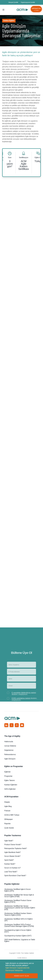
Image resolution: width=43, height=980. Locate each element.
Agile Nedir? (9, 841)
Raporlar (8, 824)
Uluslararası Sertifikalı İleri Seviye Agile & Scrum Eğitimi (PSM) (19, 896)
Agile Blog (8, 806)
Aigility (12, 736)
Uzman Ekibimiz (10, 746)
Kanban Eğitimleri (11, 785)
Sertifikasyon (24, 158)
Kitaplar (7, 802)
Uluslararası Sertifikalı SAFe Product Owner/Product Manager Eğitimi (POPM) (19, 925)
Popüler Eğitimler (12, 884)
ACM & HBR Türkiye (12, 815)
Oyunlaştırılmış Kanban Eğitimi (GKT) (18, 936)
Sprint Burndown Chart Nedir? (15, 876)
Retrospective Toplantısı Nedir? (16, 848)
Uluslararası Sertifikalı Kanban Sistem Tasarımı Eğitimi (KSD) (18, 914)
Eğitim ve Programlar (14, 766)
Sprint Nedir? (9, 860)
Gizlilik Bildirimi (22, 958)
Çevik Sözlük (9, 828)
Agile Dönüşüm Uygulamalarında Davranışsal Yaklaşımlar (22, 10)
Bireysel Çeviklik (13, 2)
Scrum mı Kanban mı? (13, 868)
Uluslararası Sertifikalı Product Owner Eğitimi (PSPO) (18, 901)
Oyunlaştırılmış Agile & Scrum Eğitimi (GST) (18, 931)
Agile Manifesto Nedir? (13, 852)
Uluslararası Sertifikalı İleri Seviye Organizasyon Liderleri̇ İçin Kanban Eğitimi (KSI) (20, 908)
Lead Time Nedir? (11, 872)
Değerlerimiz (9, 750)
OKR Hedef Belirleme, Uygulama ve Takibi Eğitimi (20, 940)
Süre (10, 158)
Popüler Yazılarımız (13, 835)
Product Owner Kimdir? (13, 845)
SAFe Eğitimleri (10, 789)
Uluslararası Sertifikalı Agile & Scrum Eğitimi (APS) (18, 890)
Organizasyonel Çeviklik (28, 2)
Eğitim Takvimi (10, 780)
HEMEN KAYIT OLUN (21, 976)
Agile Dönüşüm (10, 759)
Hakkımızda (9, 742)
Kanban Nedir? (10, 864)
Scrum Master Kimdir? (12, 856)
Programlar (8, 776)
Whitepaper (9, 819)
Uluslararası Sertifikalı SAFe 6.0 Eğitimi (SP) (19, 920)
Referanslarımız (10, 754)
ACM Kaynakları (11, 797)
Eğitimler (8, 772)
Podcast (7, 811)
